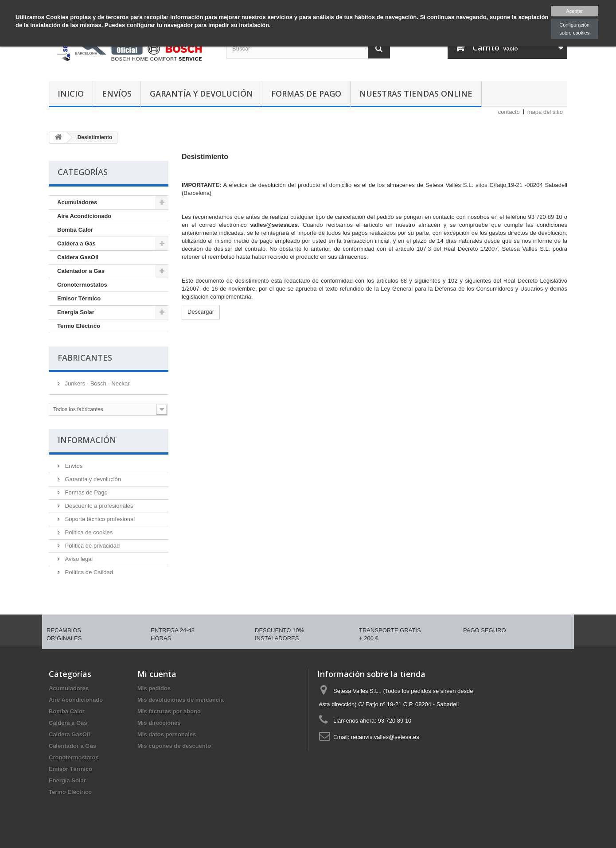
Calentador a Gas (81, 271)
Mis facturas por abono (169, 711)
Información (87, 440)
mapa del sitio (545, 112)
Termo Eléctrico (79, 326)
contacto (509, 112)
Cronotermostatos (82, 285)
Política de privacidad (92, 546)
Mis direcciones (159, 723)
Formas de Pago (306, 93)
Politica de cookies (88, 532)
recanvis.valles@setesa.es (385, 737)
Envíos (117, 93)
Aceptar (574, 11)
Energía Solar (76, 312)
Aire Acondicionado (84, 216)
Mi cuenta (157, 674)
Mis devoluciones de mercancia (181, 700)
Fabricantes (85, 358)
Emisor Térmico (79, 298)
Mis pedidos (154, 688)
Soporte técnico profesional (99, 519)
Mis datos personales (167, 734)
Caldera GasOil (78, 257)
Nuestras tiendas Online (416, 93)
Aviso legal (78, 559)
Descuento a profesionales (98, 506)
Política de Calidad (88, 572)
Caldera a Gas (76, 243)
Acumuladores (77, 202)
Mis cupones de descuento (174, 746)
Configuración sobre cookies (574, 29)
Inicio (71, 93)
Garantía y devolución (201, 93)
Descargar (201, 312)
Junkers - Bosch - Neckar (97, 383)
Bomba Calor (75, 230)
